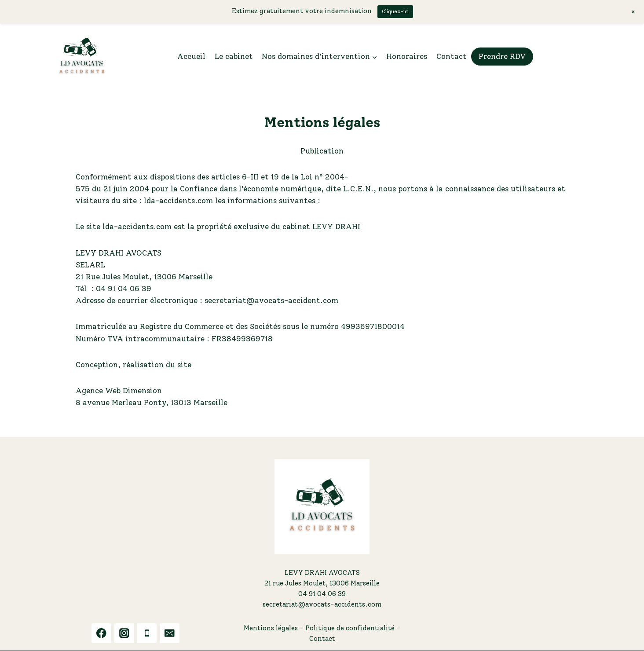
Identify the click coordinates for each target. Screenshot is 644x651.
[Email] (170, 633)
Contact (452, 56)
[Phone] (147, 633)
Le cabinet (234, 56)
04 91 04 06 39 (322, 594)
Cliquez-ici (395, 11)
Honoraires (407, 56)
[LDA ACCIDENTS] (82, 57)
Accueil (191, 56)
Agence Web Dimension (119, 391)
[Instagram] (124, 633)
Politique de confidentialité (350, 628)
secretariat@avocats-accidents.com (322, 604)
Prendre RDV (502, 56)
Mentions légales (271, 628)
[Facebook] (101, 633)
